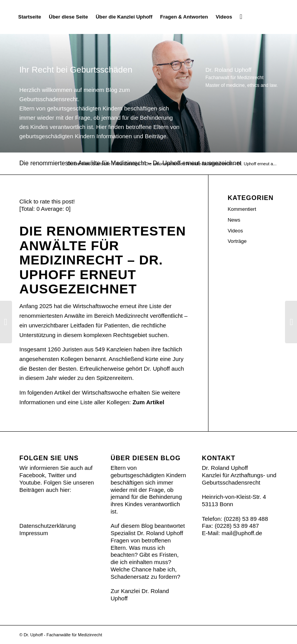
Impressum (34, 533)
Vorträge (237, 241)
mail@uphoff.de (242, 533)
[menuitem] (30, 17)
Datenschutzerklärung (48, 526)
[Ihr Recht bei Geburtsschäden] (277, 17)
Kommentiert (242, 209)
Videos (236, 231)
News (234, 220)
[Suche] (241, 17)
